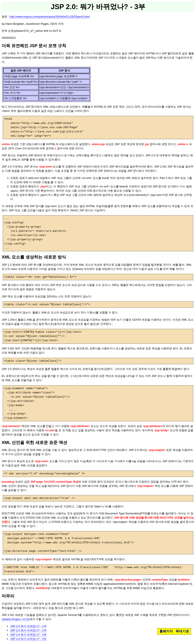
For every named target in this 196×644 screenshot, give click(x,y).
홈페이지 (166, 631)
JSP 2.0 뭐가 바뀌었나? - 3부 (28, 635)
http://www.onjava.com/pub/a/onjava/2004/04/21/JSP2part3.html (50, 17)
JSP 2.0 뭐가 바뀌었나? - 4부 (28, 639)
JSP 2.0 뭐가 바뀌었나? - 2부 (28, 630)
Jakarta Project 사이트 (16, 619)
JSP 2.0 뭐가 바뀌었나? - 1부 (28, 626)
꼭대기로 (182, 631)
